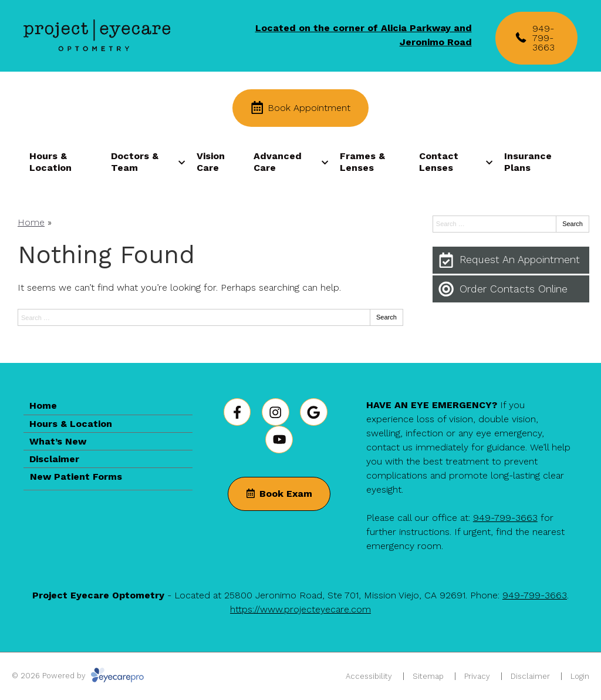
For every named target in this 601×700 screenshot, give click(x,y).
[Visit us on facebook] (237, 412)
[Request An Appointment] (511, 260)
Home (31, 222)
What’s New (58, 441)
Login (580, 676)
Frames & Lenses (362, 161)
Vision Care (211, 161)
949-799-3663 (505, 518)
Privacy (477, 676)
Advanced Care (278, 161)
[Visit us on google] (314, 412)
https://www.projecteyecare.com (300, 609)
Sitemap (428, 676)
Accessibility (369, 676)
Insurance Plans (528, 161)
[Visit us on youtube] (279, 440)
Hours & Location (50, 161)
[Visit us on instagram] (276, 412)
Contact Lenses (439, 161)
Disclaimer (54, 459)
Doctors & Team (135, 161)
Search (386, 317)
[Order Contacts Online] (511, 289)
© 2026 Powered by (78, 676)
